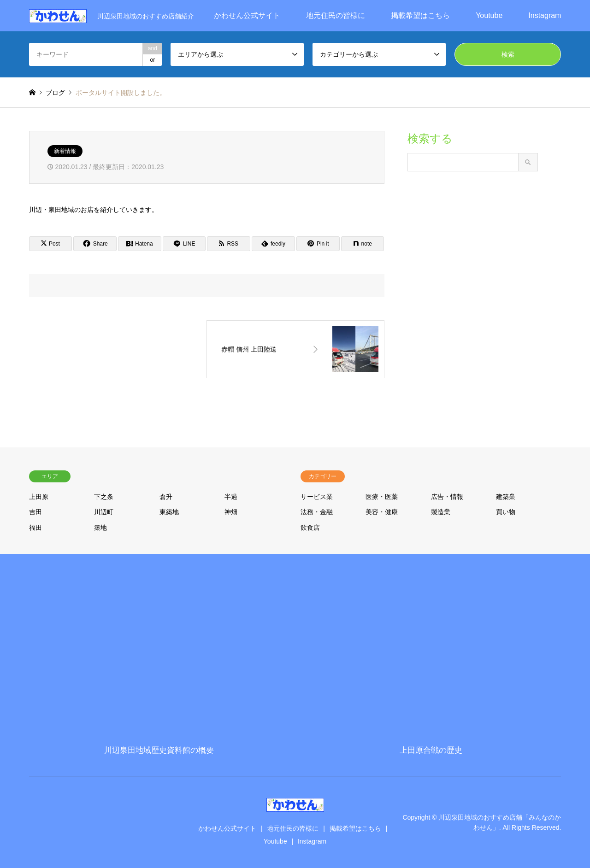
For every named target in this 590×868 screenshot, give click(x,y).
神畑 (231, 512)
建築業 (506, 497)
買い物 (506, 512)
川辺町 (104, 512)
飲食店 (310, 528)
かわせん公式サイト (247, 15)
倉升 (166, 497)
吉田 (35, 512)
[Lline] (184, 244)
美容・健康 (382, 512)
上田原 (39, 497)
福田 (35, 528)
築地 (100, 528)
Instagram (545, 15)
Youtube (489, 15)
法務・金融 (317, 512)
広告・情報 (447, 497)
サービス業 (317, 497)
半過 (231, 497)
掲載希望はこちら (420, 15)
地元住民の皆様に (336, 15)
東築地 (169, 512)
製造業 (441, 512)
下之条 (104, 497)
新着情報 (65, 151)
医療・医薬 (382, 497)
